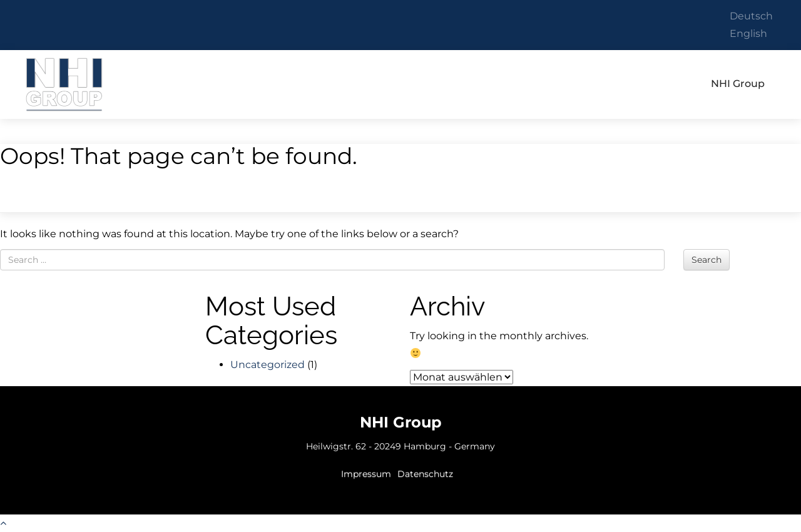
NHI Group (64, 84)
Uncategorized (268, 365)
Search (707, 260)
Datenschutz (425, 474)
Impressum (366, 474)
